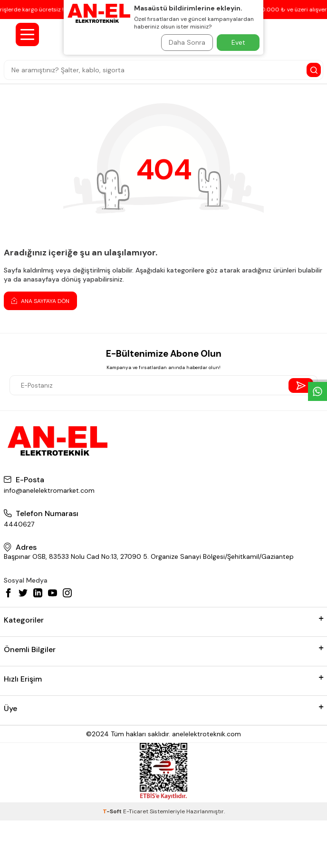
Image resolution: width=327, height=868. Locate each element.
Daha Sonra (187, 42)
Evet (238, 42)
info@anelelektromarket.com (49, 490)
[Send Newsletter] (301, 385)
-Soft (113, 811)
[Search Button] (314, 70)
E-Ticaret (136, 811)
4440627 (19, 524)
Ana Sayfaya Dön (40, 301)
